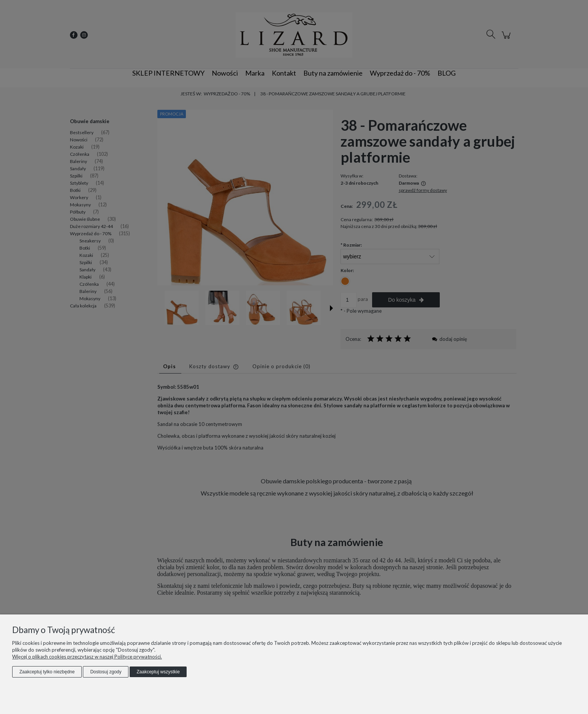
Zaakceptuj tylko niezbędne (47, 672)
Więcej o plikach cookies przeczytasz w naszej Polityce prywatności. (87, 657)
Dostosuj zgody (106, 672)
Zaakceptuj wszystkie (158, 672)
